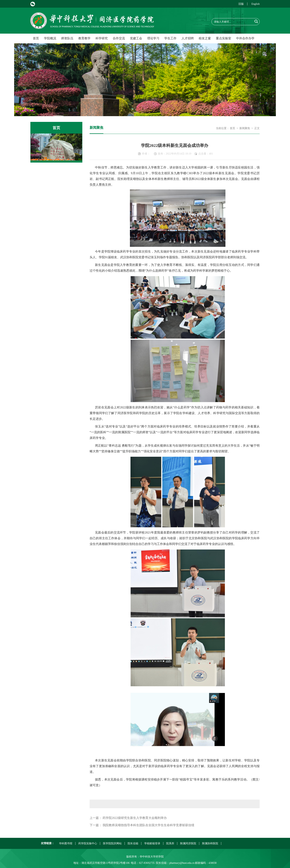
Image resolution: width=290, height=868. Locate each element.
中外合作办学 (245, 38)
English (256, 4)
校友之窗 (205, 38)
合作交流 (119, 38)
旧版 (241, 4)
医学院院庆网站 (112, 843)
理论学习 (153, 38)
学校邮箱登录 (152, 843)
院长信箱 (133, 843)
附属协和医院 (210, 843)
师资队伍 (67, 38)
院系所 (170, 843)
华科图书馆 (66, 843)
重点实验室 (224, 38)
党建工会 (136, 38)
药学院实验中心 (88, 843)
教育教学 (84, 38)
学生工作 (170, 38)
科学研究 (102, 38)
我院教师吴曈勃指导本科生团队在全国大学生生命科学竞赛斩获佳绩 (148, 825)
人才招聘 (188, 38)
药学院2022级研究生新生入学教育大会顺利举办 (135, 818)
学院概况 (50, 38)
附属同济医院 (188, 843)
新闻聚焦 (245, 128)
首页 (36, 38)
